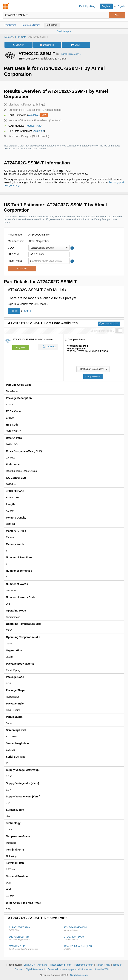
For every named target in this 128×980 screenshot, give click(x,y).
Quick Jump (64, 31)
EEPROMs (21, 37)
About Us (42, 965)
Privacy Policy (103, 965)
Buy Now (21, 348)
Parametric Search (84, 965)
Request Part (33, 126)
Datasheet (49, 347)
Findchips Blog (87, 6)
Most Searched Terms (61, 965)
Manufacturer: (16, 241)
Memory (9, 37)
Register (106, 6)
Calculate (22, 269)
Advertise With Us (103, 969)
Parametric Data (109, 324)
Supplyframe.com (79, 975)
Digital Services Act (35, 969)
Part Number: (16, 235)
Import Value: (16, 261)
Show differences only (102, 331)
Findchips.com (6, 6)
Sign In (122, 6)
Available (34, 115)
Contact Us (29, 965)
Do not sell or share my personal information (70, 969)
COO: (11, 248)
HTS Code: (14, 254)
